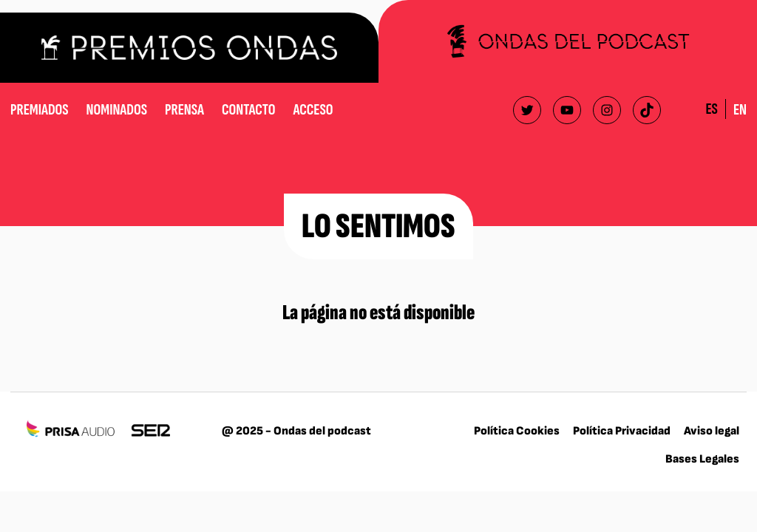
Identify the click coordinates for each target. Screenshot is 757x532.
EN (740, 110)
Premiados (40, 110)
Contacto (248, 110)
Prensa (184, 110)
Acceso (313, 110)
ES (711, 109)
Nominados (117, 110)
